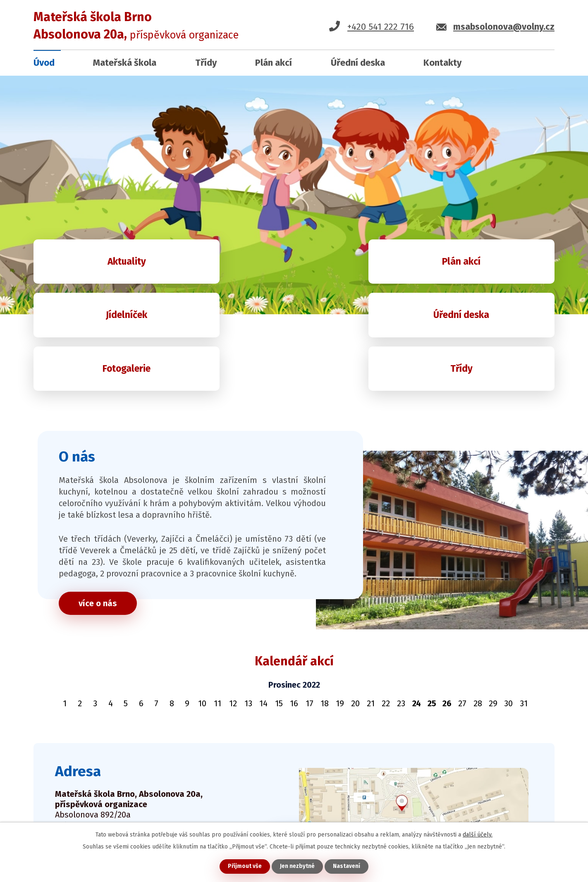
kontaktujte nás (98, 814)
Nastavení (347, 866)
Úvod (44, 63)
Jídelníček (477, 264)
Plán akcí (274, 63)
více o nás (102, 561)
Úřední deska (358, 63)
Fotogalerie (294, 324)
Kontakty (442, 63)
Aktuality (111, 264)
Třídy (206, 63)
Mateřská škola (125, 63)
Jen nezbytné (298, 866)
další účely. (478, 834)
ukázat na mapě (320, 803)
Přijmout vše (245, 866)
